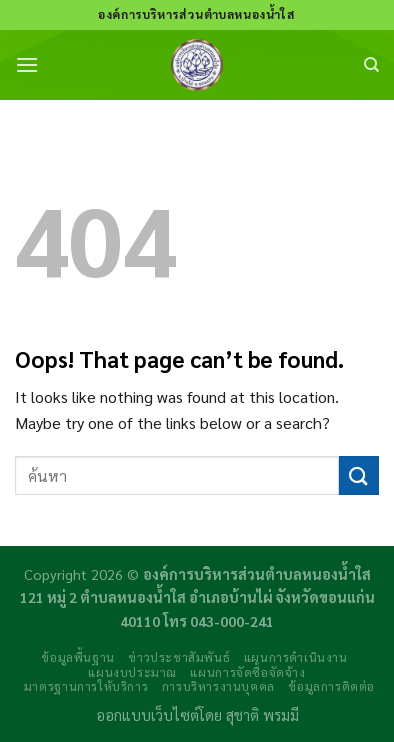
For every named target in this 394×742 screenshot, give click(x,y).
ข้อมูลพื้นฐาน (78, 657)
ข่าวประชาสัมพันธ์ (179, 657)
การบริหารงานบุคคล (218, 686)
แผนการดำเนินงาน (296, 657)
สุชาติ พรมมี (262, 715)
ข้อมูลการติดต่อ (331, 686)
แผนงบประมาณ (132, 672)
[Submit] (359, 475)
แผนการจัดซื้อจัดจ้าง (247, 672)
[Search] (371, 65)
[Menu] (27, 64)
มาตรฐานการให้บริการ (86, 686)
